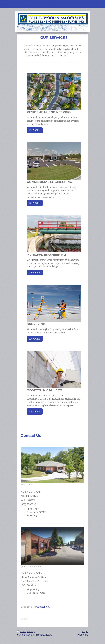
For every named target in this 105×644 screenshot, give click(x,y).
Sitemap (31, 631)
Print (21, 631)
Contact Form (43, 607)
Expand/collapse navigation (52, 4)
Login (85, 631)
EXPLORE (35, 130)
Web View (83, 635)
